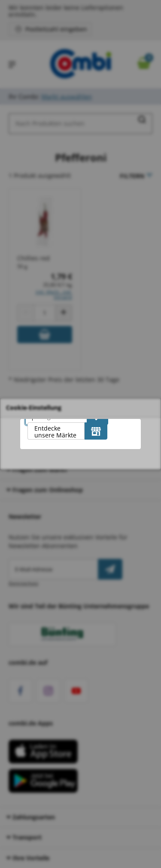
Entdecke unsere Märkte (55, 432)
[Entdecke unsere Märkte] (96, 431)
